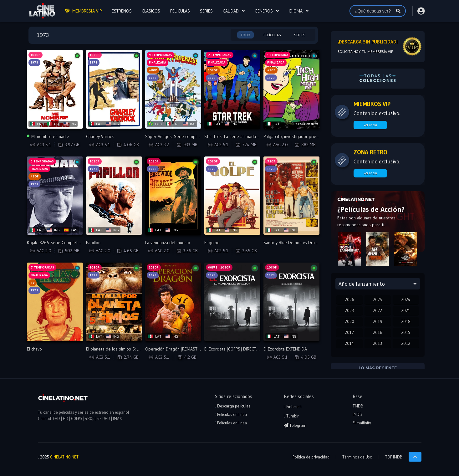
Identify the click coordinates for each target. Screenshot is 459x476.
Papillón (93, 243)
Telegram (295, 425)
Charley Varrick (100, 136)
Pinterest (293, 407)
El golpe (212, 243)
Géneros (264, 11)
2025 (377, 299)
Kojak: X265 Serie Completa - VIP (58, 243)
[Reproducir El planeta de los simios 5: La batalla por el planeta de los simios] (114, 302)
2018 (406, 321)
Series (300, 35)
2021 (406, 310)
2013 (377, 343)
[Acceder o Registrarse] (421, 11)
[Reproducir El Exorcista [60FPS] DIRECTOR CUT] (232, 302)
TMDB (358, 406)
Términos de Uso (357, 457)
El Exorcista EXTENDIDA (285, 349)
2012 (406, 343)
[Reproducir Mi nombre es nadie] (55, 89)
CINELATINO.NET (64, 457)
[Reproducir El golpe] (232, 196)
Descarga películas (233, 406)
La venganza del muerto (168, 243)
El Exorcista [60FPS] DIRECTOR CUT (237, 349)
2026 (349, 299)
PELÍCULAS (180, 11)
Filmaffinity (362, 423)
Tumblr (291, 416)
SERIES (206, 11)
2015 (406, 332)
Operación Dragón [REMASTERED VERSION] (186, 349)
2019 (378, 321)
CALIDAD (231, 11)
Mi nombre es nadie (48, 136)
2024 (406, 299)
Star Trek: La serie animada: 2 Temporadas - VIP (250, 136)
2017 (349, 332)
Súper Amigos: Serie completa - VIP (179, 136)
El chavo (34, 349)
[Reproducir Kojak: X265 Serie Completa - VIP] (55, 196)
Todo (245, 35)
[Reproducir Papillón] (114, 196)
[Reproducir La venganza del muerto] (173, 196)
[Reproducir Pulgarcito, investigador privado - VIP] (291, 89)
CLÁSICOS (151, 11)
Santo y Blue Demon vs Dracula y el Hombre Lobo (310, 243)
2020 (349, 321)
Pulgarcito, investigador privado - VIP (298, 136)
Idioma (296, 11)
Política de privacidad (311, 457)
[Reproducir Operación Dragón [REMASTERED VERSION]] (173, 302)
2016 (378, 332)
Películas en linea (231, 414)
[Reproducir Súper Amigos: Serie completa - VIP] (173, 89)
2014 (349, 343)
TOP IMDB (394, 457)
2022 (377, 310)
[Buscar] (398, 11)
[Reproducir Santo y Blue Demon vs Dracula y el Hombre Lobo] (291, 196)
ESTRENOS (122, 11)
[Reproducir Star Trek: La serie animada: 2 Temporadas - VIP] (232, 89)
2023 (349, 310)
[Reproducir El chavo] (55, 302)
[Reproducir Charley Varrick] (114, 89)
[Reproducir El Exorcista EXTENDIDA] (291, 302)
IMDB (357, 414)
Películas (272, 35)
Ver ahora (370, 125)
